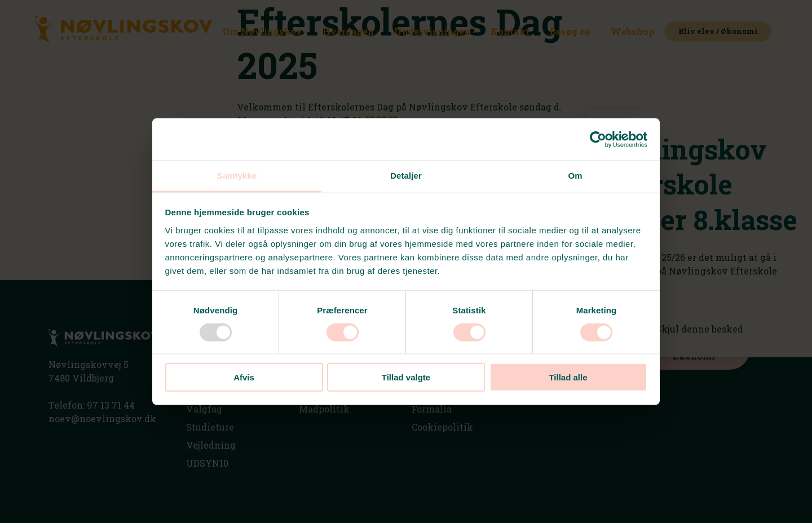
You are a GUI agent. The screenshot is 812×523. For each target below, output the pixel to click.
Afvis (244, 377)
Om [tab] (575, 176)
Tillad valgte (406, 377)
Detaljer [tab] (406, 176)
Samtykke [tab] (237, 176)
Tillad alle (568, 377)
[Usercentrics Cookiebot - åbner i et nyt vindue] (598, 139)
